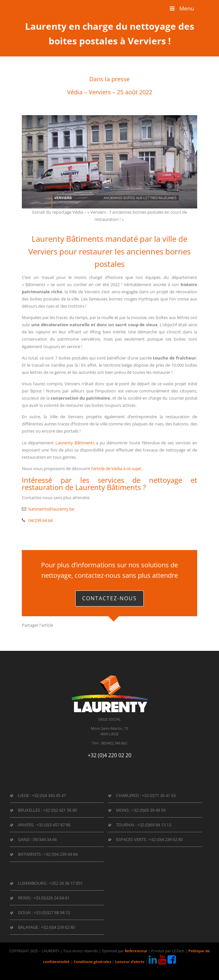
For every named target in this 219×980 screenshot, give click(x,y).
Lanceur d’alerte (130, 962)
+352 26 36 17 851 (66, 883)
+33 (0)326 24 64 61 (51, 898)
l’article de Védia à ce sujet (116, 468)
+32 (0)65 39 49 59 (149, 810)
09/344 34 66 (45, 839)
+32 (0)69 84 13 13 (154, 825)
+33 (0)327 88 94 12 (52, 912)
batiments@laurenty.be (51, 509)
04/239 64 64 (40, 520)
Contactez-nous (109, 598)
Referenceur (136, 951)
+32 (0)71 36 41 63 (159, 795)
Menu (181, 8)
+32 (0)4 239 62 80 (166, 839)
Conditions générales (92, 962)
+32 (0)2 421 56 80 (60, 810)
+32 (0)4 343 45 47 (49, 795)
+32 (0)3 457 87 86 (53, 825)
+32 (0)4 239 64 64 (61, 854)
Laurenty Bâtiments (75, 443)
